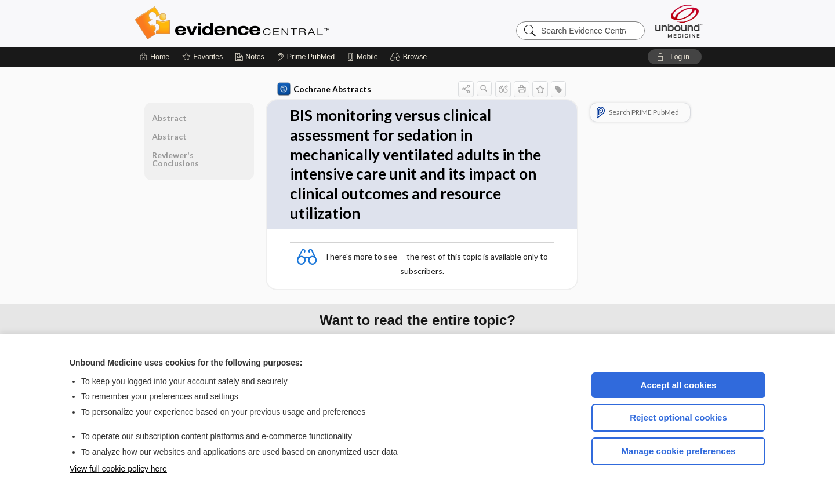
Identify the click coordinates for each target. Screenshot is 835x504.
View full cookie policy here (118, 469)
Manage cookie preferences (679, 451)
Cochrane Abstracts (324, 89)
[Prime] (306, 57)
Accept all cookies (679, 385)
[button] (410, 57)
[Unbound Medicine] (679, 21)
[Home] (155, 57)
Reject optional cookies (678, 417)
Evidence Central (278, 23)
